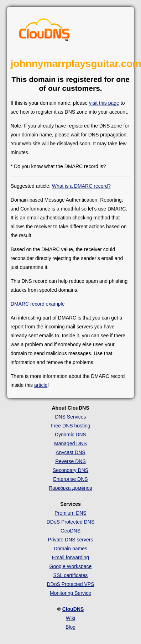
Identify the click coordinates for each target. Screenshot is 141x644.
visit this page (104, 103)
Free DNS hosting (70, 426)
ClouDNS (73, 609)
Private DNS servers (71, 540)
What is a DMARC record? (81, 186)
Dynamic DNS (70, 435)
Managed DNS (70, 443)
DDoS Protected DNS (71, 522)
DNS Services (70, 417)
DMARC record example (38, 304)
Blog (70, 627)
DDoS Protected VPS (70, 584)
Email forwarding (70, 557)
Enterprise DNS (70, 479)
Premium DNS (70, 513)
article (41, 385)
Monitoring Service (70, 593)
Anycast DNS (70, 452)
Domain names (70, 549)
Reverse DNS (70, 461)
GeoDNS (70, 531)
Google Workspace (71, 566)
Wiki (70, 618)
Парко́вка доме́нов (70, 488)
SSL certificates (71, 575)
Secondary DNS (70, 470)
